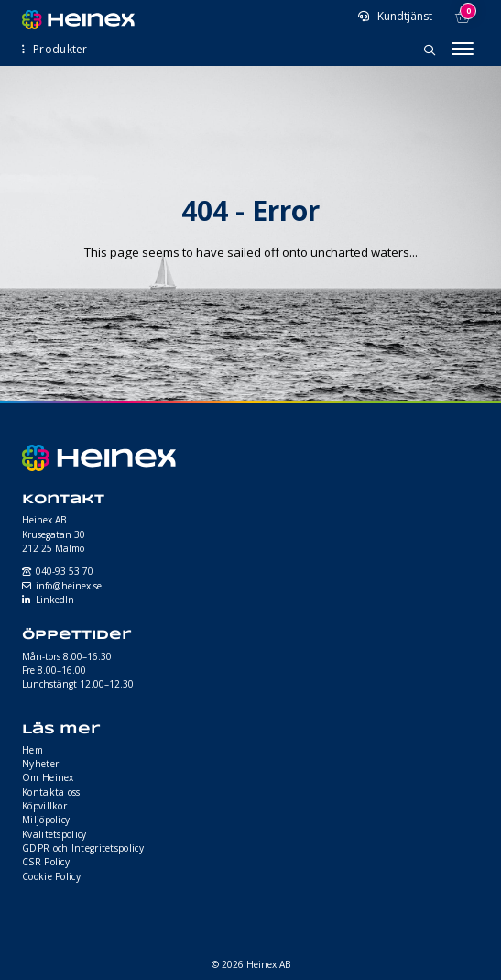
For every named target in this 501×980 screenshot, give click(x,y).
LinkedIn (55, 600)
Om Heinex (48, 777)
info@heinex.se (69, 586)
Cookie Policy (51, 876)
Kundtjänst (403, 16)
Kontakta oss (51, 792)
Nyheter (40, 764)
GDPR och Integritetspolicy (83, 848)
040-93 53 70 (65, 571)
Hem (33, 750)
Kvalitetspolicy (54, 834)
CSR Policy (46, 862)
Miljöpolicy (46, 820)
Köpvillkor (44, 806)
